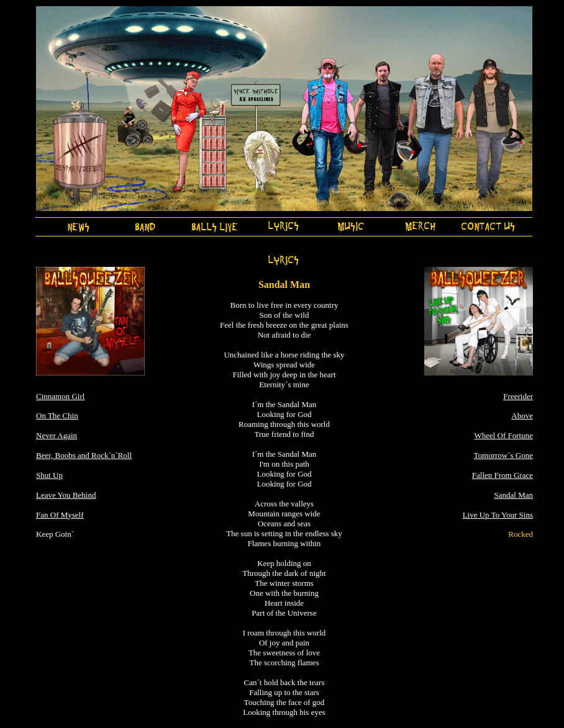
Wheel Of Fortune (503, 435)
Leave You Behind (66, 495)
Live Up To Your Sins (498, 515)
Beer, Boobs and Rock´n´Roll (84, 455)
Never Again (57, 435)
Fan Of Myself (60, 515)
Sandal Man (514, 495)
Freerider (518, 396)
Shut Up (49, 475)
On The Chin (57, 416)
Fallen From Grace (503, 475)
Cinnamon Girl (60, 396)
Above (522, 416)
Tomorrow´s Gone (504, 455)
